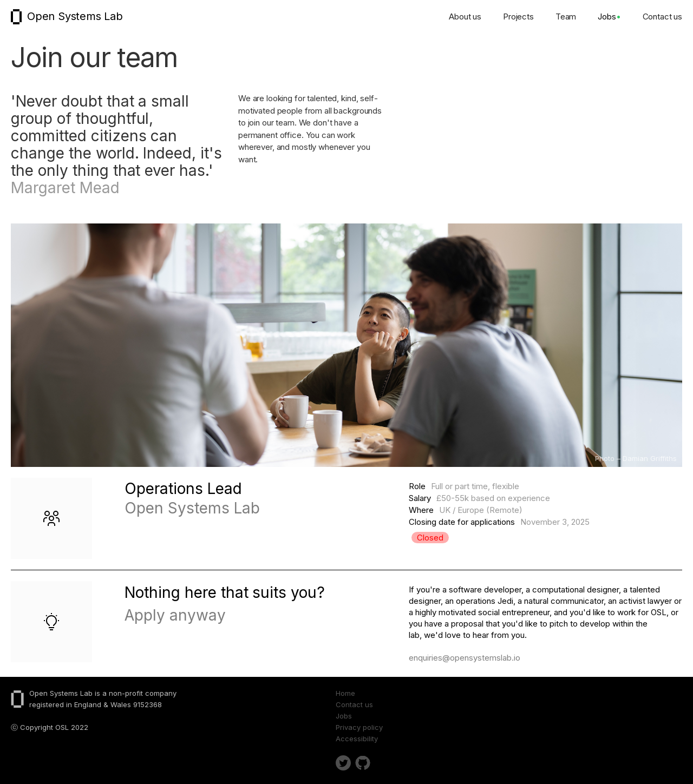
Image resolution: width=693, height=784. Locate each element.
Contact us (663, 17)
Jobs (609, 17)
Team (566, 17)
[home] (64, 17)
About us (465, 17)
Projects (518, 17)
